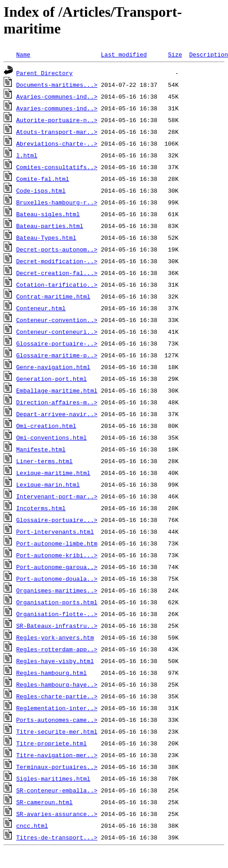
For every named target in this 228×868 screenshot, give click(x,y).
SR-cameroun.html (45, 802)
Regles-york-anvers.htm (55, 637)
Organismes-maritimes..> (57, 590)
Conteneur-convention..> (57, 320)
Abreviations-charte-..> (57, 143)
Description (209, 54)
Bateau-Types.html (46, 237)
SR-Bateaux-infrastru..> (57, 626)
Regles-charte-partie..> (57, 696)
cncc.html (32, 825)
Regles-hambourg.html (52, 673)
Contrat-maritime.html (53, 296)
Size (175, 54)
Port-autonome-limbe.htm (57, 543)
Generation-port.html (52, 379)
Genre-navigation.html (53, 367)
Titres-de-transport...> (57, 837)
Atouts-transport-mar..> (57, 132)
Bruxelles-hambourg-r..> (57, 202)
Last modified (124, 54)
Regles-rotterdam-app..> (57, 649)
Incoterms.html (41, 508)
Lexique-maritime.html (53, 473)
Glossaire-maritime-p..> (57, 355)
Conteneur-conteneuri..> (57, 332)
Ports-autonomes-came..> (57, 720)
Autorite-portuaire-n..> (57, 120)
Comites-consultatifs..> (57, 167)
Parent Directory (45, 73)
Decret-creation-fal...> (57, 273)
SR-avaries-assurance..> (57, 814)
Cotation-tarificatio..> (57, 285)
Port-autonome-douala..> (57, 579)
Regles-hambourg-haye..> (57, 684)
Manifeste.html (41, 449)
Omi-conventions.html (52, 437)
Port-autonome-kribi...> (57, 555)
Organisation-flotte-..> (57, 614)
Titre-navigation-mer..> (57, 755)
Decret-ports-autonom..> (57, 249)
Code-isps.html (41, 190)
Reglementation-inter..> (57, 708)
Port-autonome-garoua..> (57, 567)
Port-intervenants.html (55, 531)
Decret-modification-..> (57, 261)
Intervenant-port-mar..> (57, 496)
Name (23, 54)
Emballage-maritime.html (57, 390)
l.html (27, 155)
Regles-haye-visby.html (55, 661)
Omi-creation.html (46, 426)
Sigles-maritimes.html (53, 778)
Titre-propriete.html (52, 743)
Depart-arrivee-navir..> (57, 414)
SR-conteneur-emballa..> (57, 790)
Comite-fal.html (43, 179)
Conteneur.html (41, 308)
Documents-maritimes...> (57, 85)
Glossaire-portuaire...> (57, 520)
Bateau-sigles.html (48, 214)
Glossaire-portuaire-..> (57, 343)
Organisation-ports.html (57, 602)
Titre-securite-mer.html (57, 731)
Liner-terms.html (45, 461)
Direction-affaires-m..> (57, 402)
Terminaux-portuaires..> (57, 767)
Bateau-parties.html (50, 226)
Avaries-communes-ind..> (57, 96)
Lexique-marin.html (48, 484)
